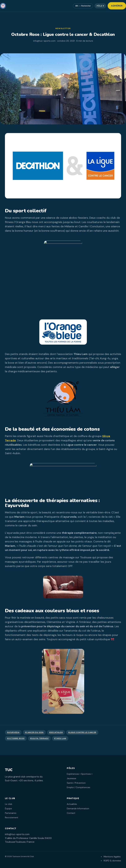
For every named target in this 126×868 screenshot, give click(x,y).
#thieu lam (60, 738)
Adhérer (117, 6)
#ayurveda (13, 732)
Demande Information (78, 809)
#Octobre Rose (16, 738)
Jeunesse (71, 778)
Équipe (8, 809)
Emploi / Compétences (78, 787)
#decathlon (56, 732)
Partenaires (11, 813)
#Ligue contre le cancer (82, 732)
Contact (71, 813)
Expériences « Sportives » (80, 774)
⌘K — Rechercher (83, 6)
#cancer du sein (34, 732)
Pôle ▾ (100, 6)
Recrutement (12, 817)
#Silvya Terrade (39, 738)
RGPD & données (112, 861)
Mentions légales (112, 857)
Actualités (72, 804)
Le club (9, 804)
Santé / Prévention (76, 783)
